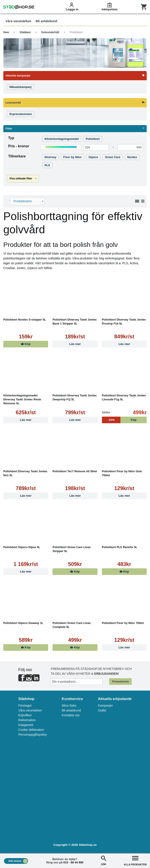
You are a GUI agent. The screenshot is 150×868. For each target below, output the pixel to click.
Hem (6, 32)
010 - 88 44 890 (73, 862)
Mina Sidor (69, 706)
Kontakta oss (71, 715)
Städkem (25, 32)
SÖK (104, 860)
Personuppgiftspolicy (33, 735)
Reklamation (27, 720)
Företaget (25, 706)
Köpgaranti (26, 725)
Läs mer (75, 344)
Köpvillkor (25, 715)
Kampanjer (105, 706)
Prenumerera (120, 682)
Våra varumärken (30, 710)
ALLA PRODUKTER (135, 860)
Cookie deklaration (31, 730)
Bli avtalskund (71, 710)
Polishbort (76, 32)
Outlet (102, 710)
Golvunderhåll (50, 32)
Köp (26, 344)
